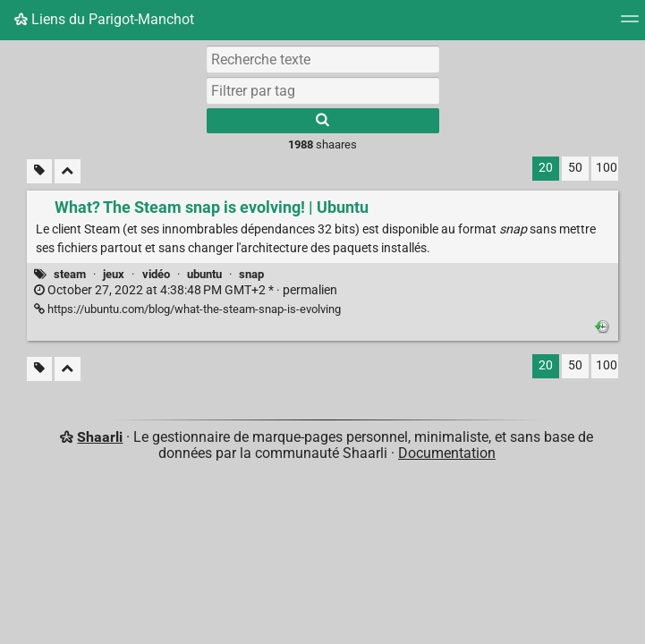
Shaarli (100, 437)
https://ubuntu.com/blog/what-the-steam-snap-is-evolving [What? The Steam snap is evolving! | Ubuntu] (187, 309)
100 (607, 168)
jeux (114, 274)
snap (251, 274)
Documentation (447, 453)
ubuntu (204, 274)
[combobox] (323, 90)
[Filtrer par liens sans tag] (39, 171)
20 (546, 168)
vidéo (156, 274)
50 (575, 168)
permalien (186, 290)
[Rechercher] (323, 121)
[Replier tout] (68, 171)
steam (70, 274)
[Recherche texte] (323, 59)
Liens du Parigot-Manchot (104, 19)
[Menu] (630, 25)
